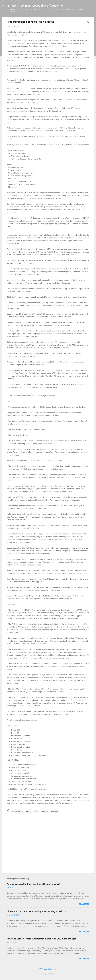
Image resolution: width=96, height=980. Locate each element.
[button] (88, 22)
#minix (29, 811)
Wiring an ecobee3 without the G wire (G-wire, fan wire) (33, 884)
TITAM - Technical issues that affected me (35, 6)
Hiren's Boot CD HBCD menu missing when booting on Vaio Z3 (36, 911)
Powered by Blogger (48, 969)
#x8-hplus (55, 811)
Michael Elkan (53, 974)
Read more (84, 904)
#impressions (18, 811)
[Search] (93, 6)
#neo (36, 811)
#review (45, 811)
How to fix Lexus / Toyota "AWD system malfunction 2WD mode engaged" (42, 939)
